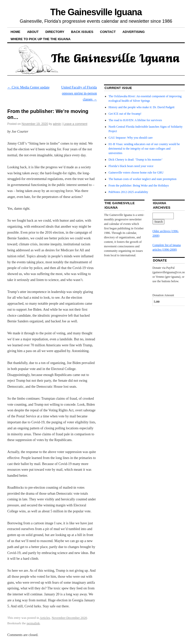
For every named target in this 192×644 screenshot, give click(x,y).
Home (15, 32)
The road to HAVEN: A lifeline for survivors (135, 120)
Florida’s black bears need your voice (131, 166)
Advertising (134, 32)
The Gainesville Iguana (96, 12)
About (33, 32)
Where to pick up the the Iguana (40, 39)
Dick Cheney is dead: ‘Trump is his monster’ (135, 160)
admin (57, 124)
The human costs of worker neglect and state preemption (142, 179)
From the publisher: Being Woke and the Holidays (139, 185)
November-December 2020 (69, 618)
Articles (45, 618)
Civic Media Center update (28, 87)
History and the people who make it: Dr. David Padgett (141, 107)
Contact (108, 32)
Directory (55, 32)
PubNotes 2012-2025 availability (128, 192)
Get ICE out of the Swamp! (125, 114)
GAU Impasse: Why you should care (131, 138)
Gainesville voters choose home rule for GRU (136, 173)
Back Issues (82, 32)
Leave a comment (75, 124)
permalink (33, 623)
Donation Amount (163, 295)
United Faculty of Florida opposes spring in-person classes (79, 93)
